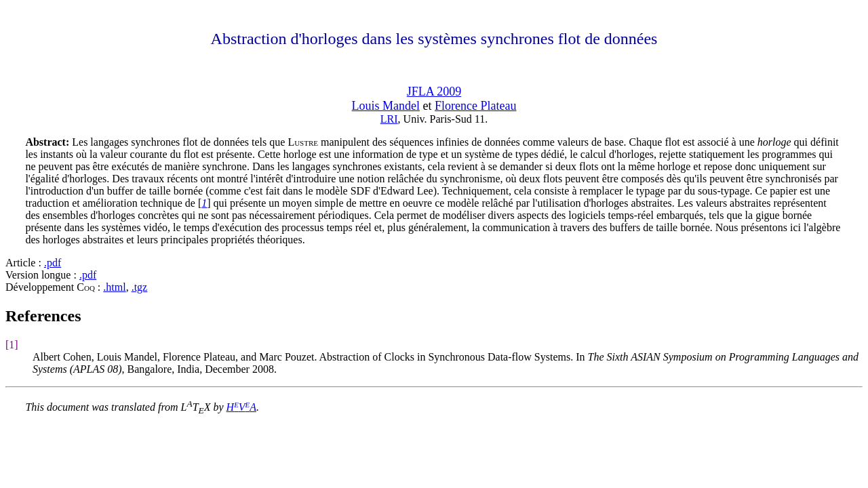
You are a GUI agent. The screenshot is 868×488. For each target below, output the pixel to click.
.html (114, 287)
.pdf (53, 263)
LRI (389, 119)
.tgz (140, 287)
